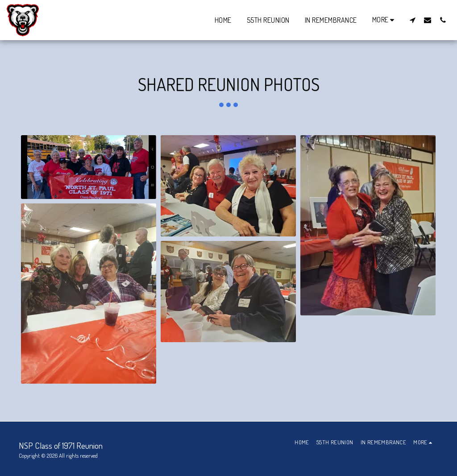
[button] (412, 20)
